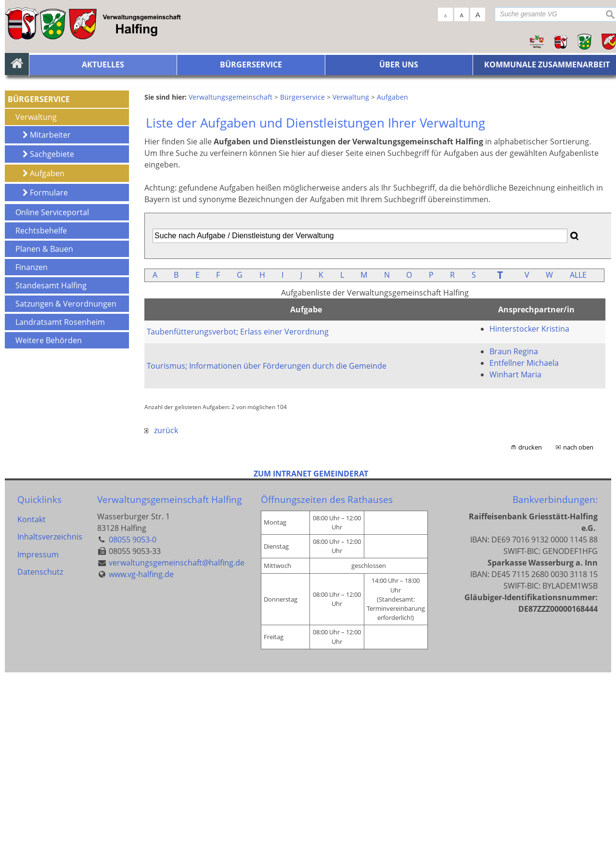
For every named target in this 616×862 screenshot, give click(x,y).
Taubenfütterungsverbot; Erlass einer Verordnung (238, 521)
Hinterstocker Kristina (529, 518)
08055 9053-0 (133, 729)
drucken (530, 637)
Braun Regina (514, 541)
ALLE (578, 464)
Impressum (38, 748)
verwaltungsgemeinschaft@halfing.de (177, 752)
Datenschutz (40, 767)
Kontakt (32, 709)
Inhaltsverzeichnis (49, 729)
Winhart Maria (515, 564)
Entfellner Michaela (524, 553)
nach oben (578, 637)
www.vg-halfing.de (141, 763)
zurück (161, 620)
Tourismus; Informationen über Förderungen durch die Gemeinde (267, 555)
